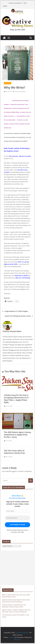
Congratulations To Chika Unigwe (15, 311)
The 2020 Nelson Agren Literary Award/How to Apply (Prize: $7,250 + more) (17, 435)
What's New (8, 83)
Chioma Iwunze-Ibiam (20, 92)
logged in (15, 471)
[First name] (18, 511)
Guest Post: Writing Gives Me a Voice (19, 316)
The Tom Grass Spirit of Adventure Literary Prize (14, 452)
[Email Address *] (18, 518)
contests (7, 172)
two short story (22, 170)
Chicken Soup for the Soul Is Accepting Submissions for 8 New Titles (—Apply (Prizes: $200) (16, 399)
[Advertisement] (17, 568)
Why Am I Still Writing (23, 278)
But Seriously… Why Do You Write (20, 156)
